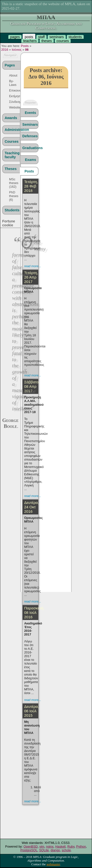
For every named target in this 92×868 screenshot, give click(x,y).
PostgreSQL (29, 850)
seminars (57, 37)
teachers (30, 41)
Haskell (60, 846)
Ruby (71, 846)
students (75, 37)
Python (81, 846)
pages (15, 37)
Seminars (30, 124)
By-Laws (12, 83)
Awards (11, 118)
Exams (31, 160)
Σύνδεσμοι (12, 102)
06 (27, 50)
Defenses (30, 136)
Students (12, 210)
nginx (50, 846)
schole (66, 850)
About (12, 75)
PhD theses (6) (12, 196)
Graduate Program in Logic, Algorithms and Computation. (46, 26)
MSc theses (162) (12, 183)
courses (63, 41)
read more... (33, 266)
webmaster (53, 864)
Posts (25, 46)
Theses (11, 169)
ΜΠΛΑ (46, 17)
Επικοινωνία (12, 90)
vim (42, 846)
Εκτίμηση (12, 96)
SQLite (44, 850)
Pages (10, 65)
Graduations (30, 148)
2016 (5, 50)
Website (12, 107)
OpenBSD (31, 846)
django (55, 850)
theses (47, 41)
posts (29, 37)
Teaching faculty (12, 155)
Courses (12, 141)
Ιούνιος (17, 50)
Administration (13, 130)
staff (41, 37)
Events (30, 113)
